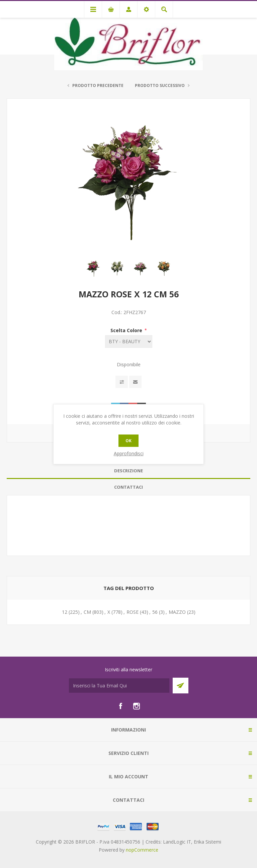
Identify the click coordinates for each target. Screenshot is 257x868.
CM (87, 612)
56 (155, 612)
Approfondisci (129, 453)
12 (65, 612)
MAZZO (177, 612)
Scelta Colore (127, 330)
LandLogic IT (177, 842)
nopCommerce (142, 850)
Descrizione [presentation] (128, 471)
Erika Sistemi (207, 842)
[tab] (128, 471)
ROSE (133, 612)
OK (128, 441)
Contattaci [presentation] (128, 487)
